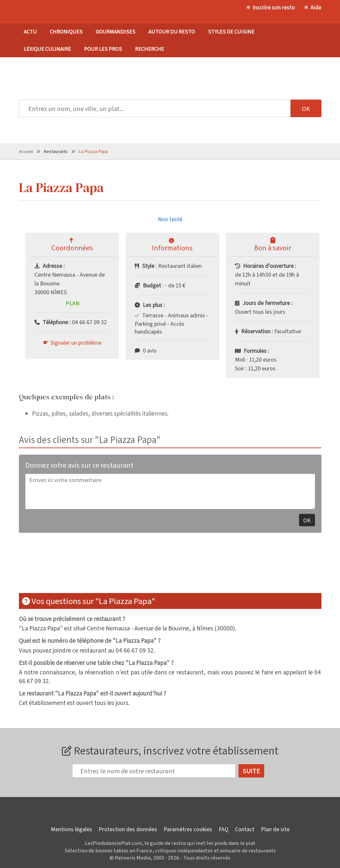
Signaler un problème (76, 342)
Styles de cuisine (231, 31)
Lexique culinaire (47, 49)
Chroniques (66, 31)
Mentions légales (71, 829)
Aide (316, 7)
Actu (30, 31)
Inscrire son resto (274, 7)
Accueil (26, 151)
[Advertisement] (170, 567)
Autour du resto (172, 31)
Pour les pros (103, 49)
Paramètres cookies (188, 829)
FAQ (224, 829)
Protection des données (128, 829)
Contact (245, 829)
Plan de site (275, 829)
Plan (73, 303)
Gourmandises (116, 31)
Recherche (150, 49)
